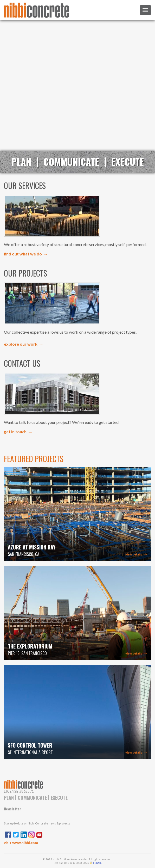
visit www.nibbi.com (21, 843)
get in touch (15, 432)
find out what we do (23, 254)
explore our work (21, 344)
